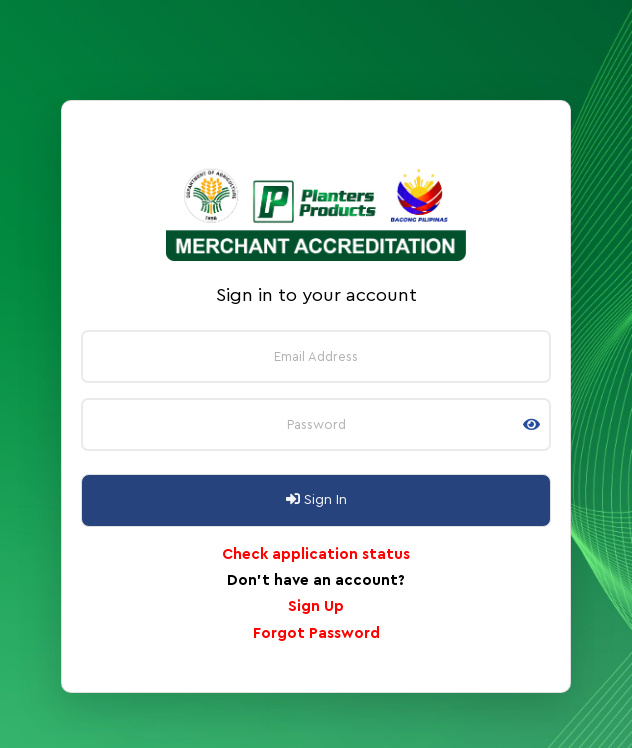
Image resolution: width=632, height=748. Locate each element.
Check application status (316, 554)
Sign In (316, 499)
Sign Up (316, 606)
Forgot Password (316, 633)
